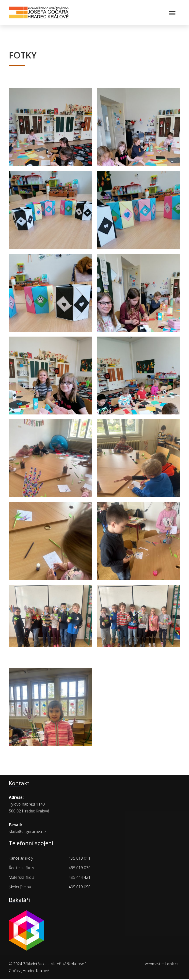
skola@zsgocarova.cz (28, 833)
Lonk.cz (172, 965)
